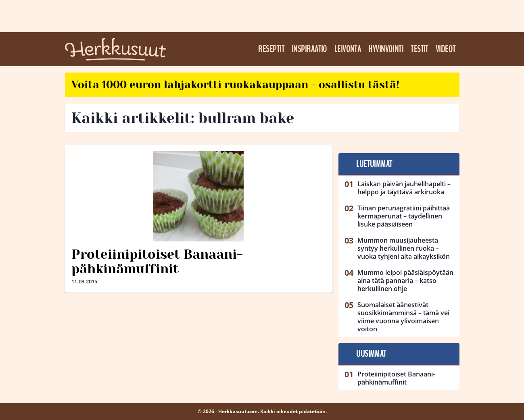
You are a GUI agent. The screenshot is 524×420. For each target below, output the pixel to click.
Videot (446, 49)
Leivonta (348, 49)
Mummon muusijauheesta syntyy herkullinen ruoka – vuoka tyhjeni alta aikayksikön (404, 248)
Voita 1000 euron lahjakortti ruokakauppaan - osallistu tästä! (235, 85)
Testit (420, 49)
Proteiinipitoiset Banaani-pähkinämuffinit (157, 262)
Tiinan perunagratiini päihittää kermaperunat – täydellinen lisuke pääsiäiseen (404, 216)
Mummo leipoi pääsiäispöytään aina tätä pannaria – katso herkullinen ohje (405, 281)
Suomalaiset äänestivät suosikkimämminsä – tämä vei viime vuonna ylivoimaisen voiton (403, 317)
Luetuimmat (374, 164)
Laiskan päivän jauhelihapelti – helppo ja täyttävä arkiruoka (404, 188)
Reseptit (271, 49)
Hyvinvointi (386, 49)
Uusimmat (371, 354)
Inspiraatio (309, 49)
